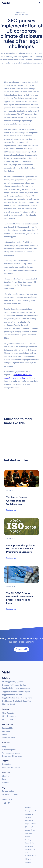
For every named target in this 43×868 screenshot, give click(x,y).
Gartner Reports (9, 750)
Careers (5, 782)
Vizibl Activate (8, 713)
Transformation (8, 738)
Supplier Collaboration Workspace (16, 691)
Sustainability (8, 728)
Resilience (6, 731)
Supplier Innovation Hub (12, 695)
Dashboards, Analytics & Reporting (16, 701)
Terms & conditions (10, 794)
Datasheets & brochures (12, 756)
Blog (4, 746)
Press (4, 779)
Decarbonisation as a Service (14, 685)
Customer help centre (11, 767)
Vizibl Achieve (8, 719)
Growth (5, 735)
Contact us (21, 649)
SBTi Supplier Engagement (13, 682)
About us (6, 776)
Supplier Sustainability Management (17, 698)
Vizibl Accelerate (9, 716)
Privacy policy (8, 791)
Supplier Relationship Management (16, 688)
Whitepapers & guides (11, 753)
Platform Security (9, 704)
